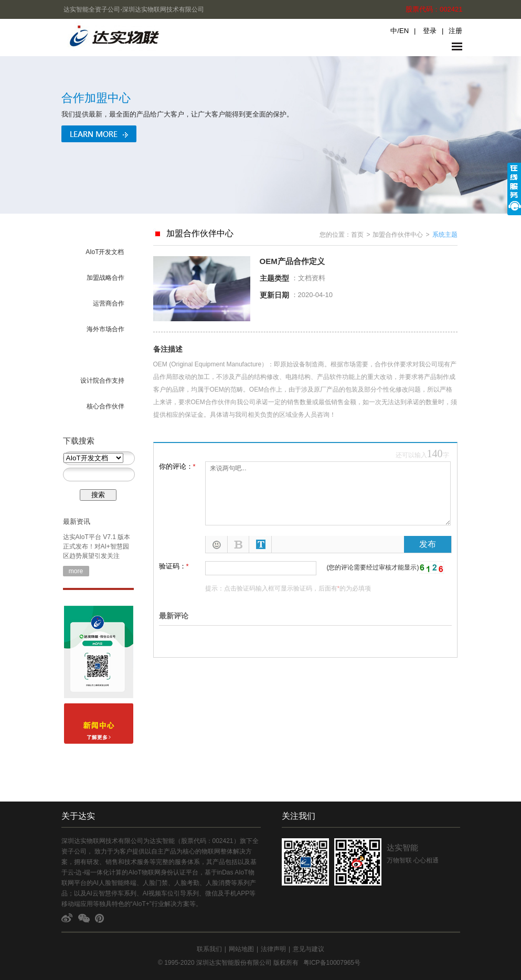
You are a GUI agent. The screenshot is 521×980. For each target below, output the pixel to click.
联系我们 (209, 949)
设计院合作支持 (102, 381)
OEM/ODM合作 (103, 355)
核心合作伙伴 (105, 406)
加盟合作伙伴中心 (398, 235)
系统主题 (445, 235)
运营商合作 (109, 303)
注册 (455, 31)
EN (404, 31)
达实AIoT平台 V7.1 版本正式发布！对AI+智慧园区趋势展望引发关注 (97, 546)
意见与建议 (309, 949)
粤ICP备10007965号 (332, 963)
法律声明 (273, 949)
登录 (430, 31)
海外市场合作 (105, 329)
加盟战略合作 (105, 278)
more (76, 571)
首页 (357, 235)
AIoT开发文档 (105, 252)
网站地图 (241, 949)
